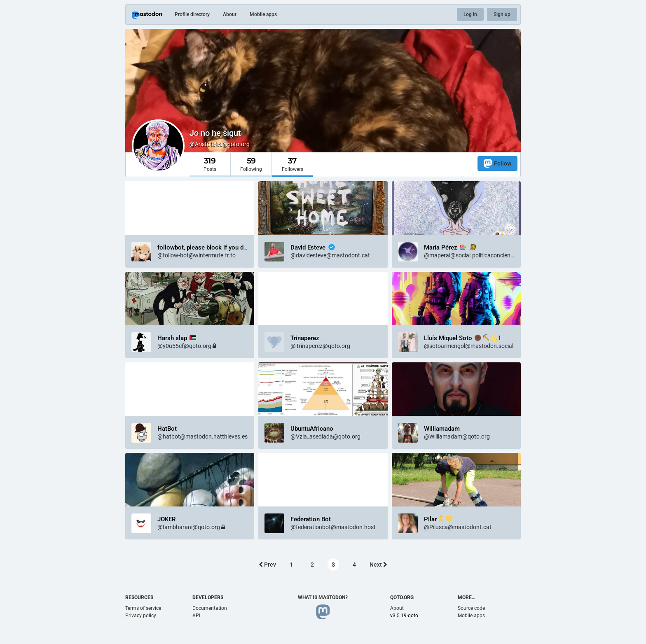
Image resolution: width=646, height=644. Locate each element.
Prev (267, 565)
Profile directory (192, 14)
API (196, 616)
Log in (470, 14)
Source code (471, 608)
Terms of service (143, 608)
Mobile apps (263, 14)
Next (378, 565)
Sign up (502, 14)
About (230, 14)
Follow (497, 163)
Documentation (210, 608)
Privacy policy (141, 616)
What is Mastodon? (323, 597)
